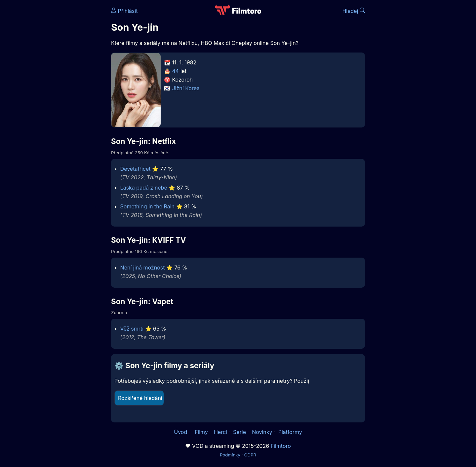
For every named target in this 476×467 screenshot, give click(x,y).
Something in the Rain (147, 206)
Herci (220, 432)
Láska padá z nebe (144, 188)
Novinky (262, 432)
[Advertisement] (63, 102)
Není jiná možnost (143, 268)
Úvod (181, 432)
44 (176, 71)
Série (239, 432)
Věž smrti (132, 329)
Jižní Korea (186, 88)
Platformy (290, 432)
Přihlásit (124, 11)
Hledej (354, 11)
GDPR (250, 455)
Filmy (201, 432)
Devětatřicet (136, 169)
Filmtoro (281, 446)
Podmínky (230, 455)
